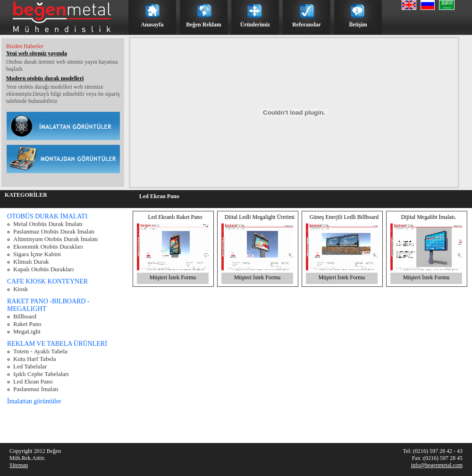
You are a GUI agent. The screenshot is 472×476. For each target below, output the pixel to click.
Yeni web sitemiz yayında (37, 53)
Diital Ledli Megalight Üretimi (260, 217)
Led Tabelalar (30, 366)
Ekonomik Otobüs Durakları (48, 246)
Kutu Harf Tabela (35, 359)
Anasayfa (152, 25)
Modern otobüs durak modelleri (45, 78)
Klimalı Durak (31, 262)
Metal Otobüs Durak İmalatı (48, 224)
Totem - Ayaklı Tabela (40, 351)
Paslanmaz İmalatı (36, 389)
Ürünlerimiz (255, 25)
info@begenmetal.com (437, 465)
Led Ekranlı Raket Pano (175, 217)
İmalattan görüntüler (34, 401)
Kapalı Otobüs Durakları (44, 269)
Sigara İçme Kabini (37, 254)
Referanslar (307, 25)
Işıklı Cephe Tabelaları (41, 374)
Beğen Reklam (203, 25)
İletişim (358, 25)
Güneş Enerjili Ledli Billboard (344, 217)
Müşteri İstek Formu (173, 277)
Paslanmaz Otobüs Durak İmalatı (54, 231)
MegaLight (27, 331)
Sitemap (19, 465)
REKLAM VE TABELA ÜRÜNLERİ (57, 344)
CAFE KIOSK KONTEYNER (47, 281)
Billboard (25, 316)
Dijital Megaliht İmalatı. (429, 217)
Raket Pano (27, 324)
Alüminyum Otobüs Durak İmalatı (55, 239)
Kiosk (21, 289)
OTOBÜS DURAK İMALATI (47, 216)
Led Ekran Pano (33, 381)
